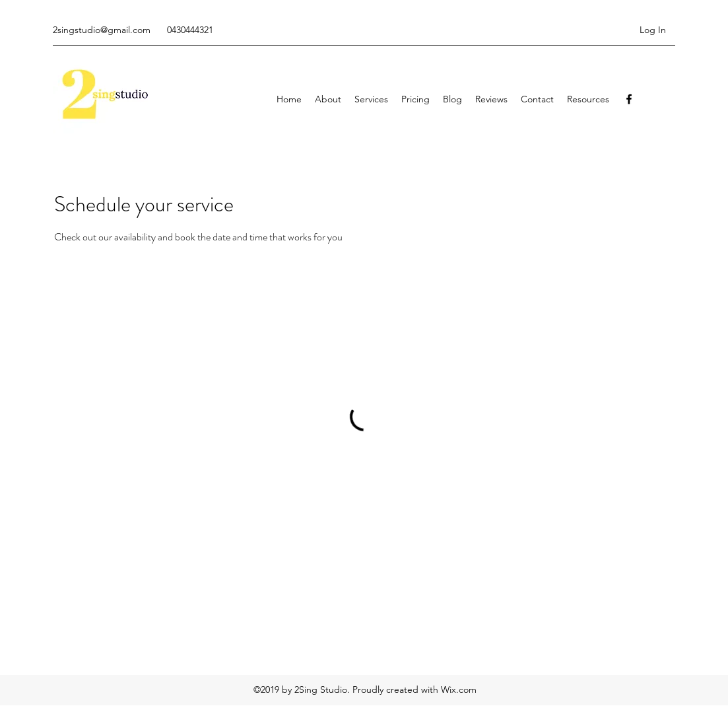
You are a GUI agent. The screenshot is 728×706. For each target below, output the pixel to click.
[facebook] (629, 99)
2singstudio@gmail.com (102, 30)
